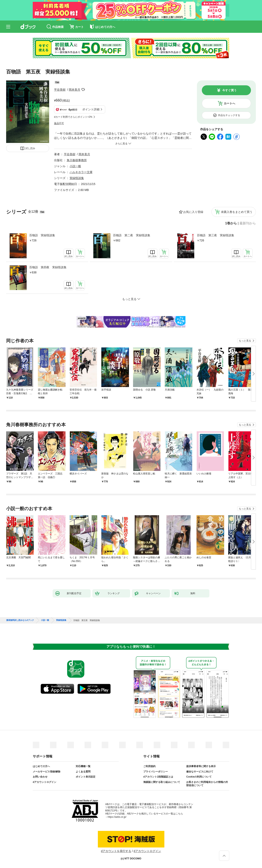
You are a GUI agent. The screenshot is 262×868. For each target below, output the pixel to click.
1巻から (231, 223)
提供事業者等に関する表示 (201, 766)
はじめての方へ (41, 766)
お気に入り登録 (193, 212)
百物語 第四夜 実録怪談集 (48, 267)
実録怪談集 (77, 178)
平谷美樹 (60, 90)
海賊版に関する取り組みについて (162, 782)
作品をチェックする (229, 115)
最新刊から (248, 223)
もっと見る (245, 341)
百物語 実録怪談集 (42, 235)
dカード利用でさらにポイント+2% (73, 117)
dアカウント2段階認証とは (158, 777)
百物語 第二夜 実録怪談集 (132, 235)
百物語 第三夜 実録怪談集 (216, 235)
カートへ (229, 103)
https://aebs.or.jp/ (117, 817)
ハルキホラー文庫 (81, 172)
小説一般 (75, 166)
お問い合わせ (40, 777)
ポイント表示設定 (86, 777)
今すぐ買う (229, 90)
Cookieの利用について (199, 777)
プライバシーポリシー (156, 772)
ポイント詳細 (91, 109)
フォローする (83, 90)
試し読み (30, 148)
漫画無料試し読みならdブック (20, 620)
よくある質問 (83, 772)
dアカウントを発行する (116, 851)
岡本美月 (75, 90)
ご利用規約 (149, 766)
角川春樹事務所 (77, 160)
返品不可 (59, 123)
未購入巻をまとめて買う (237, 212)
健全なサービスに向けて (200, 772)
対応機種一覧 (83, 766)
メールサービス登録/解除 (47, 772)
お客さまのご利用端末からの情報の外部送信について (207, 784)
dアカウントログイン (45, 782)
